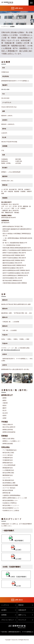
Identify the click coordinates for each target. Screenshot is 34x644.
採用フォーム (22, 615)
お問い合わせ (17, 8)
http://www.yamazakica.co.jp (11, 350)
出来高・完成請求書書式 (16, 575)
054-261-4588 (5, 89)
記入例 (16, 584)
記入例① (16, 548)
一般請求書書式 (16, 539)
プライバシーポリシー (8, 620)
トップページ (5, 27)
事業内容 (21, 605)
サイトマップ (22, 620)
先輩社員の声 (22, 610)
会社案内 (4, 610)
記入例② (16, 557)
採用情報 (4, 615)
